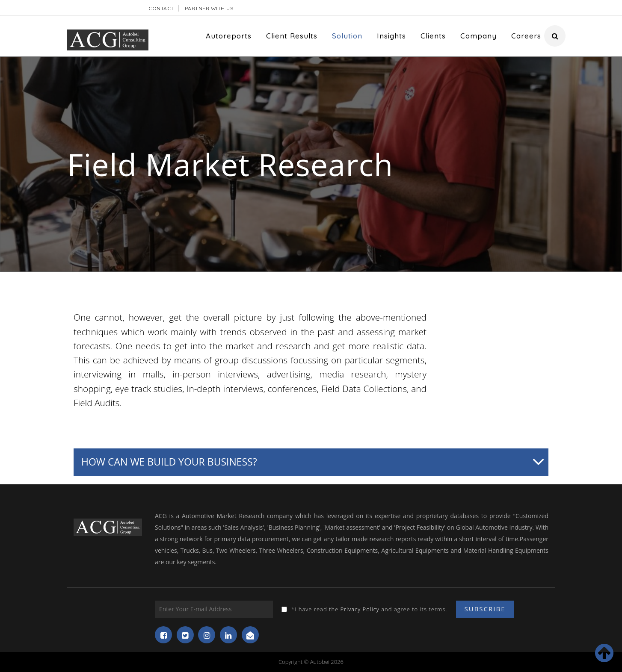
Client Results (292, 36)
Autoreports (229, 36)
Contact (161, 8)
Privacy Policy (360, 609)
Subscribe (485, 609)
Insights (391, 36)
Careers (526, 36)
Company (478, 36)
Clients (433, 36)
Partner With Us (209, 8)
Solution (347, 36)
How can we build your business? (169, 462)
